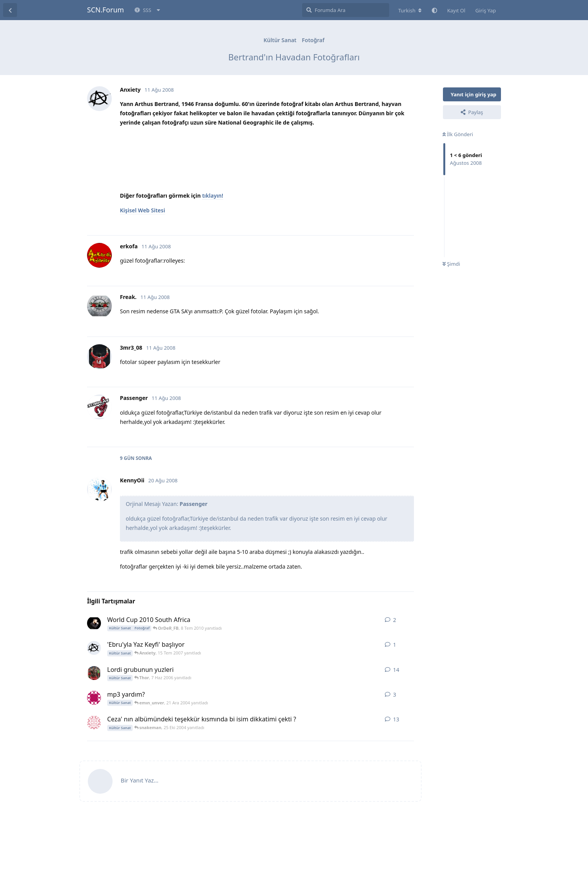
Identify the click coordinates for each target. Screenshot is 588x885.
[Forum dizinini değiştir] (410, 10)
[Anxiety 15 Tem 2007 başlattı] (94, 648)
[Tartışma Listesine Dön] (10, 10)
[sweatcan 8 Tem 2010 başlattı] (94, 623)
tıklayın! (212, 196)
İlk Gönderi (458, 134)
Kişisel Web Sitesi (143, 210)
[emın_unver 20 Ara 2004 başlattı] (94, 698)
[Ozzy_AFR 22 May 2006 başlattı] (94, 673)
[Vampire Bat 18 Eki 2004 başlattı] (94, 723)
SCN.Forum (105, 10)
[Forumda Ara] (346, 10)
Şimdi (451, 264)
